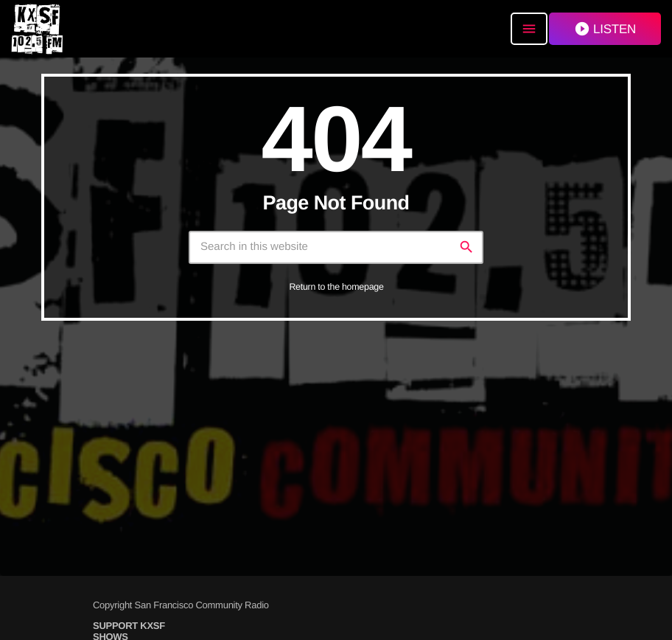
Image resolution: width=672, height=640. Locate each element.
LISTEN (605, 29)
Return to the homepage (336, 287)
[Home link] (37, 29)
